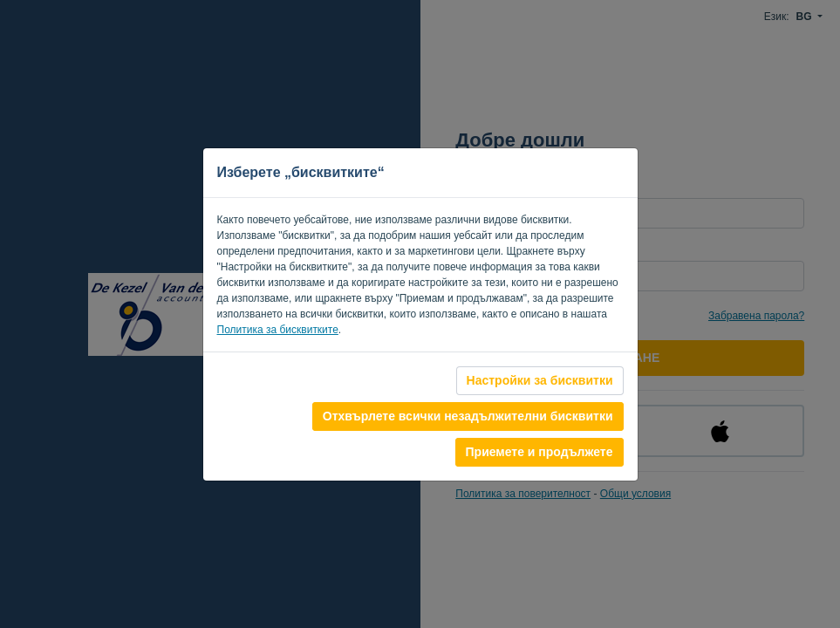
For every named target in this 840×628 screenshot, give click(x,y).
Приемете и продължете (540, 452)
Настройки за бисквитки (540, 380)
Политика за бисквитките (278, 330)
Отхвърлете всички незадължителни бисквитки (468, 416)
